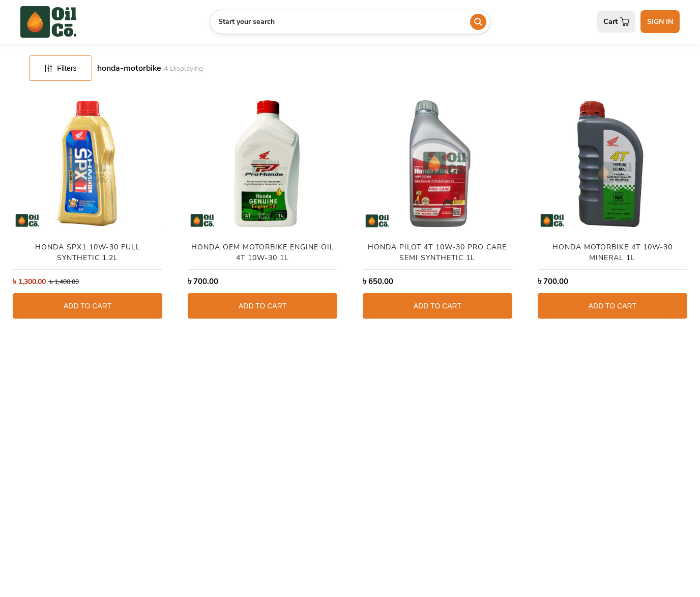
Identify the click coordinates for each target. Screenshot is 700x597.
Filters (61, 68)
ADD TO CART (87, 306)
